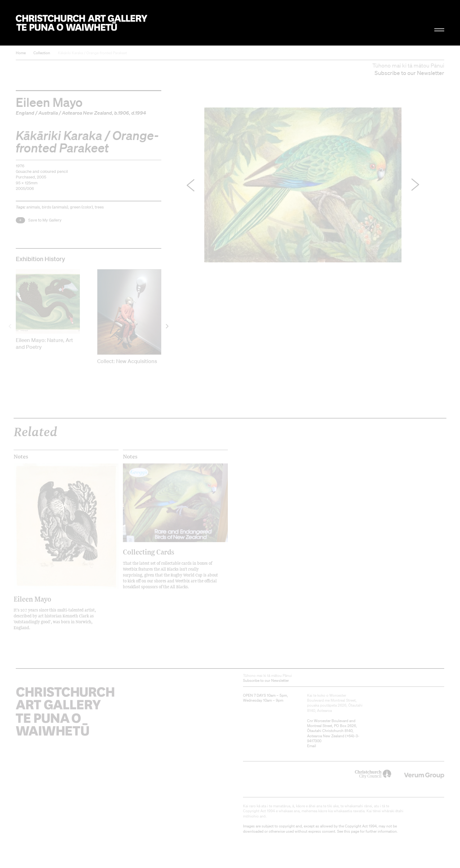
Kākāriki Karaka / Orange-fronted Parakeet (92, 53)
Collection (42, 53)
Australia (48, 113)
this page (352, 831)
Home (21, 53)
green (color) (81, 207)
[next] (167, 326)
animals (33, 207)
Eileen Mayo (49, 102)
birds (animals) (55, 207)
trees (99, 207)
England (25, 113)
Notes (21, 457)
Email (312, 746)
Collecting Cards (149, 552)
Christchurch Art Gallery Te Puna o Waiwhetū (82, 23)
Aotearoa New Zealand (87, 113)
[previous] (10, 326)
